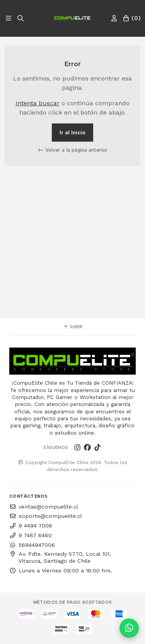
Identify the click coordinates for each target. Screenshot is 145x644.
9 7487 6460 (31, 535)
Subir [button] (73, 327)
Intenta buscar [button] (38, 103)
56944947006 (32, 545)
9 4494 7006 (31, 526)
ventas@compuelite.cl (44, 507)
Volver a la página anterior (73, 150)
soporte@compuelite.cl (46, 516)
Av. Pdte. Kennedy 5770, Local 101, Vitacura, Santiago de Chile (60, 557)
